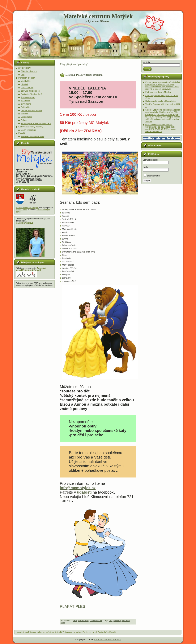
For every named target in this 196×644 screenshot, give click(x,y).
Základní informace (29, 71)
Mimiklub (25, 114)
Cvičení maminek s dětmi (32, 110)
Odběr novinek (96, 621)
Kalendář (58, 632)
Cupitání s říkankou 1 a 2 (31, 94)
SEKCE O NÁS (25, 68)
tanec (63, 623)
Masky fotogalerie (28, 130)
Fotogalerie (68, 632)
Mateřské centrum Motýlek (98, 16)
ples (111, 621)
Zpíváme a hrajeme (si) (31, 91)
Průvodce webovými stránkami (41, 632)
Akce (75, 621)
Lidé (23, 75)
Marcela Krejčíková (25, 223)
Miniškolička (26, 81)
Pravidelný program (27, 78)
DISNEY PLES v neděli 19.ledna (84, 75)
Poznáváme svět (28, 97)
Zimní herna (26, 104)
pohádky (117, 621)
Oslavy (24, 120)
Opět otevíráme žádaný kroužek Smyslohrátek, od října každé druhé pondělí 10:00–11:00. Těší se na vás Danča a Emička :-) (161, 128)
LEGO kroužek (27, 88)
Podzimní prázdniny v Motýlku (158, 92)
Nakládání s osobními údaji (32, 137)
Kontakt (22, 133)
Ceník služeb (26, 117)
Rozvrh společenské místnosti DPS (36, 123)
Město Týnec (21, 210)
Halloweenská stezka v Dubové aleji (161, 101)
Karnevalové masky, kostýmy (31, 127)
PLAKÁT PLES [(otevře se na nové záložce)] (72, 606)
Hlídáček (25, 84)
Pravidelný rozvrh (90, 632)
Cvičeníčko (26, 107)
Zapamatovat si (152, 176)
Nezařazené (83, 621)
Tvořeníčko (26, 101)
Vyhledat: (147, 62)
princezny (126, 621)
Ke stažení (77, 632)
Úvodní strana (22, 632)
